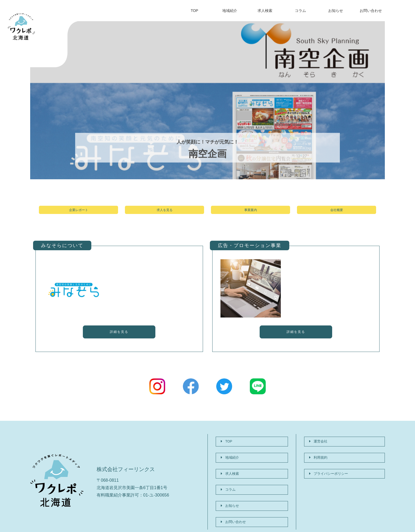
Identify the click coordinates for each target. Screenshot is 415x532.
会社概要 (337, 213)
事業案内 (251, 213)
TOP (194, 11)
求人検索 (265, 11)
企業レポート (79, 213)
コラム (300, 11)
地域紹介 (230, 11)
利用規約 (319, 457)
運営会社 (319, 446)
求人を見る (165, 213)
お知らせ (336, 11)
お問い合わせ (371, 11)
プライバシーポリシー (332, 468)
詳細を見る (119, 338)
